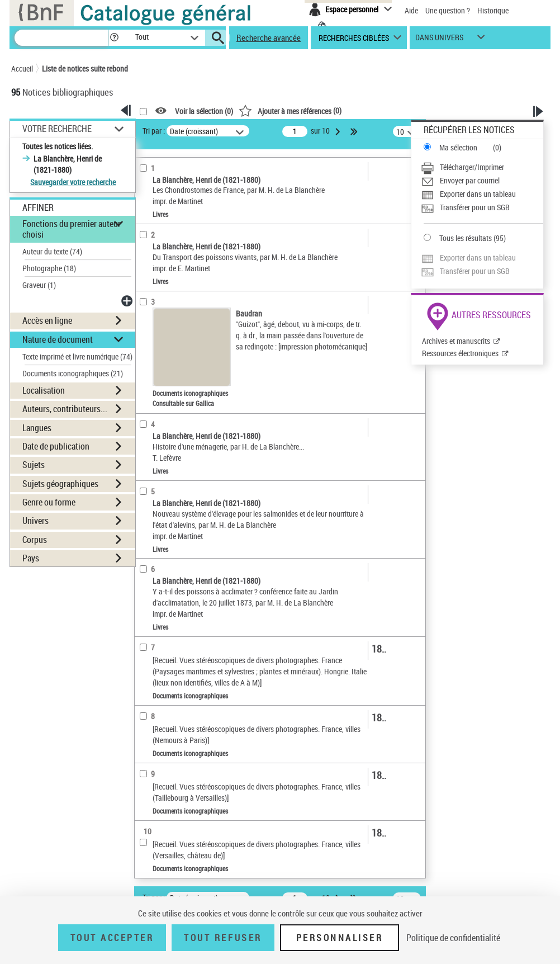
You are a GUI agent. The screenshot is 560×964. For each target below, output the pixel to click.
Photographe (49, 268)
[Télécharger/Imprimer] (482, 167)
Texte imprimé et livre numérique (77, 356)
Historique (493, 10)
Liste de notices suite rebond (85, 68)
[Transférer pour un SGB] (482, 207)
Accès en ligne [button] (47, 320)
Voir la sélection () (204, 111)
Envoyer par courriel (470, 180)
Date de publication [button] (56, 446)
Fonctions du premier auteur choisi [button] (72, 229)
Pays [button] (31, 558)
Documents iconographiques (73, 373)
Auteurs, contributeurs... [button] (65, 409)
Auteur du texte (52, 251)
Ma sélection (458, 147)
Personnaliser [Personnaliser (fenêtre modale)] (340, 938)
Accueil (22, 68)
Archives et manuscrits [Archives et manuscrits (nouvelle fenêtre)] (456, 341)
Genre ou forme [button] (49, 502)
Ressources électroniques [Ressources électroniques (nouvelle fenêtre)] (460, 353)
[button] (114, 38)
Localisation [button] (44, 390)
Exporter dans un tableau (478, 194)
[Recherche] (61, 38)
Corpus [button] (35, 540)
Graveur (39, 285)
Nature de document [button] (58, 339)
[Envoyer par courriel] (482, 181)
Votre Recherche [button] (57, 129)
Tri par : (154, 131)
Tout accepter (112, 938)
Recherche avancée (269, 37)
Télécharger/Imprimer (472, 167)
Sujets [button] (34, 465)
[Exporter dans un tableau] (482, 194)
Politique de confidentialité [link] (453, 938)
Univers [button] (35, 521)
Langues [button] (37, 428)
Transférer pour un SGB (475, 207)
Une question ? (448, 10)
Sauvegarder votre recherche (73, 182)
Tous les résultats (466, 238)
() (290, 110)
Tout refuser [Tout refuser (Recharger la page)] (223, 938)
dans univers (439, 40)
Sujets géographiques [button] (60, 484)
